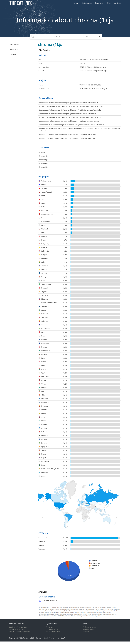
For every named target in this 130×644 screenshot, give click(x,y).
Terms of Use (41, 638)
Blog (109, 3)
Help (85, 624)
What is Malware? (53, 632)
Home (76, 3)
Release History (89, 629)
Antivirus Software (17, 624)
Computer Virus (52, 629)
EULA (63, 638)
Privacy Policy (54, 638)
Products (99, 3)
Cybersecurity (52, 624)
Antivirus (49, 627)
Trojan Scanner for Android (20, 632)
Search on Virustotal (49, 601)
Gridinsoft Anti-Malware (18, 627)
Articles (118, 3)
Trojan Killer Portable (17, 629)
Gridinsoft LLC (29, 638)
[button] (93, 37)
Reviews (86, 632)
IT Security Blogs (89, 627)
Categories (87, 3)
